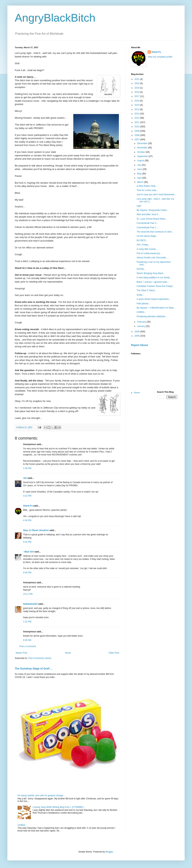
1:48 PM (27, 468)
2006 (137, 332)
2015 (137, 105)
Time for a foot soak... (147, 190)
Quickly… (141, 269)
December (143, 143)
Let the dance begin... (147, 236)
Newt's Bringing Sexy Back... (151, 273)
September (143, 156)
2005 (137, 336)
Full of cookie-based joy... (149, 253)
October (141, 152)
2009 (137, 131)
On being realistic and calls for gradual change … (42, 795)
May (140, 174)
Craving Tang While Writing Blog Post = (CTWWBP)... (59, 807)
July (139, 165)
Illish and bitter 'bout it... (148, 214)
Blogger (109, 852)
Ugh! (139, 206)
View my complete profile (160, 57)
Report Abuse (139, 345)
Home (68, 653)
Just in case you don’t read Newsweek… (157, 194)
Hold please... (143, 304)
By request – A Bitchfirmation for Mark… (156, 308)
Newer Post (21, 653)
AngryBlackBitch (55, 18)
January (141, 326)
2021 (137, 79)
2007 (137, 139)
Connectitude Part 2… (148, 223)
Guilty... (140, 295)
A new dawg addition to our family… (154, 278)
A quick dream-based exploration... (154, 299)
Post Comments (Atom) (40, 658)
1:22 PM (27, 622)
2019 (137, 88)
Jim (25, 478)
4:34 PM (27, 520)
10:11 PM (28, 594)
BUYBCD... (142, 240)
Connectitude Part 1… (148, 228)
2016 (137, 101)
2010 (137, 127)
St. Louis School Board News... (152, 219)
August (141, 161)
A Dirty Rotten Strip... (147, 186)
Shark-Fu (28, 506)
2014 (137, 109)
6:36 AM (27, 640)
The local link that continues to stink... (155, 232)
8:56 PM (27, 573)
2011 (137, 122)
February (142, 322)
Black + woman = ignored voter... (153, 282)
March (141, 182)
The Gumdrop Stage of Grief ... (34, 669)
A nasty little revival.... (147, 249)
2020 (137, 83)
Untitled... (141, 312)
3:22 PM (27, 496)
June (140, 169)
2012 (137, 118)
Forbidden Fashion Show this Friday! (155, 286)
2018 (137, 92)
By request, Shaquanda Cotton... (153, 210)
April (140, 178)
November (143, 148)
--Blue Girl (28, 552)
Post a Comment (28, 646)
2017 (137, 96)
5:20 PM (27, 542)
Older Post (114, 653)
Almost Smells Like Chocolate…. (153, 258)
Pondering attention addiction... (152, 316)
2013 (137, 114)
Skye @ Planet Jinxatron (36, 530)
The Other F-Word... (146, 290)
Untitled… (22, 825)
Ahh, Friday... (143, 245)
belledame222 (30, 604)
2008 (137, 135)
